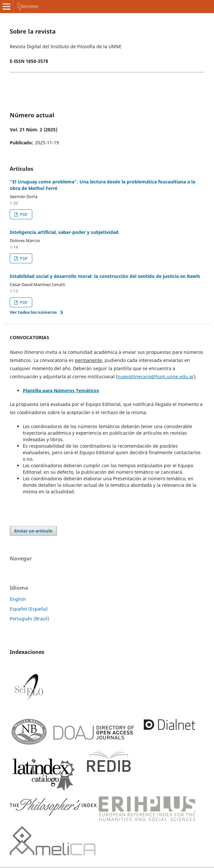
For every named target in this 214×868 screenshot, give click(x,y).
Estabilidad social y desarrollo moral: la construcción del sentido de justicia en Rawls (105, 276)
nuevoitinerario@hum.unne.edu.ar (156, 376)
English (18, 599)
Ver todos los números (33, 312)
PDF (23, 214)
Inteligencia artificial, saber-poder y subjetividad (64, 232)
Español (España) (29, 609)
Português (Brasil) (29, 619)
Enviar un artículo (33, 531)
